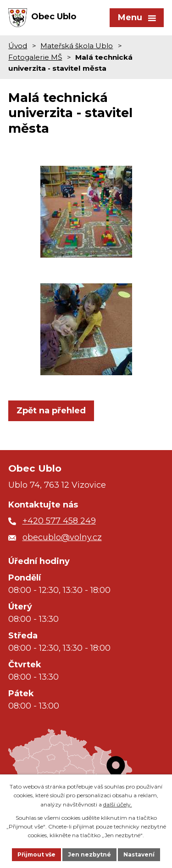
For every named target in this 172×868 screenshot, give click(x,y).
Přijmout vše (36, 854)
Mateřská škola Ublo (77, 46)
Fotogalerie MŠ (35, 57)
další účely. (118, 804)
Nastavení (139, 854)
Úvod (18, 46)
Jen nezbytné (89, 854)
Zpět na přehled (51, 411)
